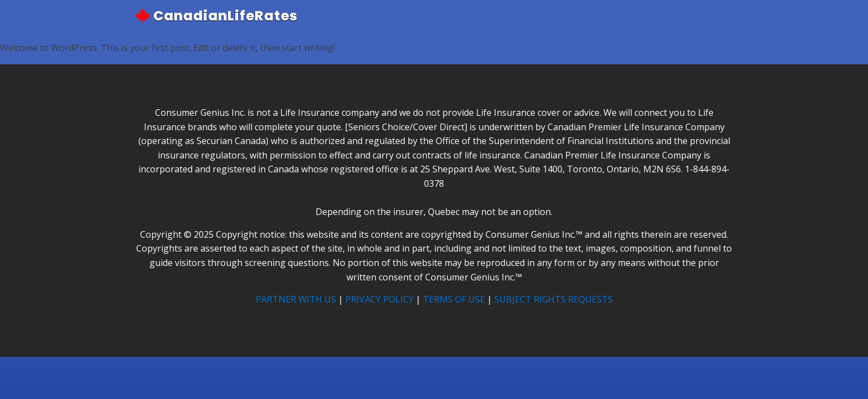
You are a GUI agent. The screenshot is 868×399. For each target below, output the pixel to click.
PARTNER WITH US (296, 299)
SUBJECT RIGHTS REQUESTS (554, 299)
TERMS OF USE (454, 299)
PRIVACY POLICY (379, 299)
